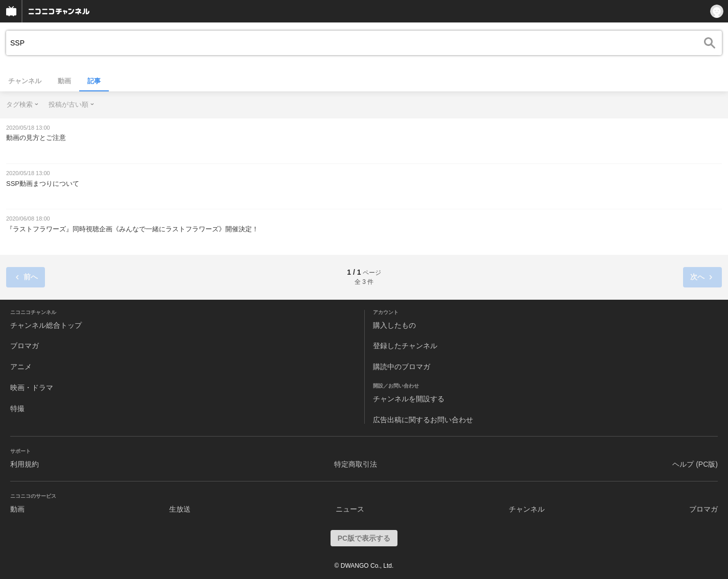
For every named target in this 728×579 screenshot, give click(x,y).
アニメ (21, 367)
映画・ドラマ (32, 388)
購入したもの (394, 325)
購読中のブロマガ (402, 367)
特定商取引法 (356, 464)
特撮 (17, 408)
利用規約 (25, 464)
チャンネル (25, 81)
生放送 (180, 509)
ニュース (350, 509)
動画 (64, 81)
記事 (94, 81)
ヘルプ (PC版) (695, 464)
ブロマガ (25, 346)
